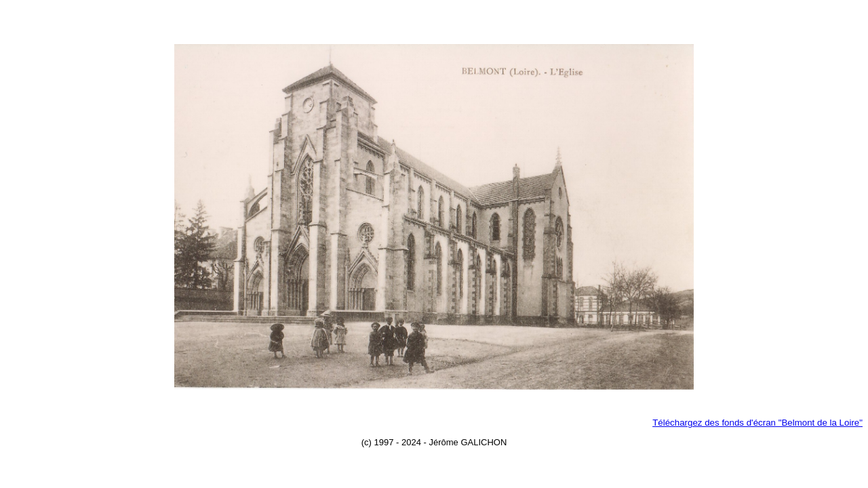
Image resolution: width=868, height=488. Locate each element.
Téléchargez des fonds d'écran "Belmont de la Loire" (757, 423)
